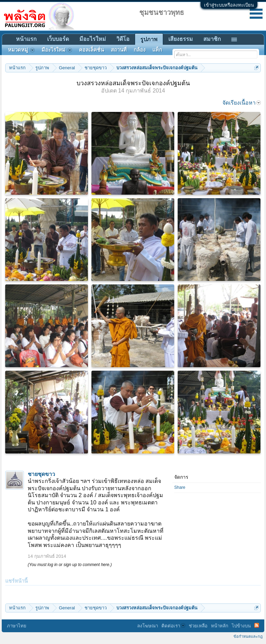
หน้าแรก (26, 39)
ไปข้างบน (241, 626)
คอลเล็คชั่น (91, 50)
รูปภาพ (149, 39)
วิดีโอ (123, 39)
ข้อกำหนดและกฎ (248, 636)
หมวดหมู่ (21, 50)
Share (180, 487)
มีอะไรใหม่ (93, 39)
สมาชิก (212, 39)
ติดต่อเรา (173, 626)
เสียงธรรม (181, 39)
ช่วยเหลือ (198, 626)
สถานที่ (119, 50)
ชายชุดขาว (41, 474)
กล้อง (140, 50)
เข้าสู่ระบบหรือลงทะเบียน (229, 5)
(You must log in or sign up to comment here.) (70, 565)
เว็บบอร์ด (58, 39)
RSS (257, 625)
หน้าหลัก (220, 626)
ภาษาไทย (17, 626)
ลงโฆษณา (148, 626)
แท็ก (157, 50)
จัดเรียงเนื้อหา (242, 103)
